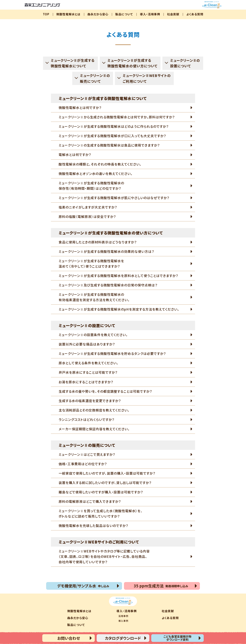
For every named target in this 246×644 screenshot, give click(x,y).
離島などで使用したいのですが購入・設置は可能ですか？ (101, 492)
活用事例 (123, 616)
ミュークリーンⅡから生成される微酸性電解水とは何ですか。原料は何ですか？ (117, 117)
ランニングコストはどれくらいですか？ (86, 419)
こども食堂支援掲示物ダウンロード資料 (177, 638)
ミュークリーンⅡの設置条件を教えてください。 (93, 335)
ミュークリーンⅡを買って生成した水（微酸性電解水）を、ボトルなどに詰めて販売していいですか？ (101, 513)
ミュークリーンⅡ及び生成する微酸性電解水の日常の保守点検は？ (108, 285)
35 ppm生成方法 (161, 586)
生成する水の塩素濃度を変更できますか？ (90, 401)
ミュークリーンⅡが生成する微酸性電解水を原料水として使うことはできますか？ (118, 276)
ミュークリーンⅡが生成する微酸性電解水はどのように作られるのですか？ (114, 126)
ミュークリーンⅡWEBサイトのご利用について (147, 78)
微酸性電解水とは (68, 14)
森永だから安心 (98, 14)
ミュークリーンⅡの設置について (185, 63)
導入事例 (123, 621)
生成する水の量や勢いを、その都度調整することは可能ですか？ (105, 391)
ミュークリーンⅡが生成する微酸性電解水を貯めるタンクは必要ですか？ (112, 353)
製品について (124, 14)
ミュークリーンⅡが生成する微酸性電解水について (73, 63)
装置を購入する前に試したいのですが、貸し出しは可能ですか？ (105, 483)
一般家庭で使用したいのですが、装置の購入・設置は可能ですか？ (107, 473)
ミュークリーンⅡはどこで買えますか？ (87, 454)
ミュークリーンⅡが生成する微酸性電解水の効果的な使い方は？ (106, 251)
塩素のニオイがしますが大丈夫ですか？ (88, 207)
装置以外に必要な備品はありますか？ (87, 344)
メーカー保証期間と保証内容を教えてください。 (94, 429)
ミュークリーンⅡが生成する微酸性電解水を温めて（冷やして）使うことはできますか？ (91, 263)
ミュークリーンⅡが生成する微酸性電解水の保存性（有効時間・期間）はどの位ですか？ (91, 186)
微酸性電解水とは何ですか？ (80, 108)
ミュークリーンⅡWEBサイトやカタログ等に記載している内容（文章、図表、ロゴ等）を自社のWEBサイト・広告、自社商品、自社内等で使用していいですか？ (104, 556)
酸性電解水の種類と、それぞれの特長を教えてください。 (100, 164)
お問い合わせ (69, 638)
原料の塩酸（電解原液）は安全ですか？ (87, 216)
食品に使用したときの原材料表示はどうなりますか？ (98, 242)
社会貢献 (173, 14)
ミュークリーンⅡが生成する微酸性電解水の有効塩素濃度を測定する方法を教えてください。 (94, 297)
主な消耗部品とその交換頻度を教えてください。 (94, 410)
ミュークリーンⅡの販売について (95, 78)
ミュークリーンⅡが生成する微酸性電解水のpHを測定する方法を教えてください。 (119, 309)
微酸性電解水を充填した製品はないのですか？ (93, 526)
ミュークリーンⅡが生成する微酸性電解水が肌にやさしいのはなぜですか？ (114, 198)
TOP (46, 14)
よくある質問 (195, 14)
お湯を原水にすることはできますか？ (86, 382)
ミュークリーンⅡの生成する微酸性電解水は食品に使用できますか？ (109, 145)
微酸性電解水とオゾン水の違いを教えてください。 (96, 174)
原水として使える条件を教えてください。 (89, 363)
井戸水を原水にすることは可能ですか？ (88, 372)
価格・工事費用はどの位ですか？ (83, 464)
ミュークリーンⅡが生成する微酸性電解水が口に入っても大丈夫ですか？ (112, 136)
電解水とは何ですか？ (75, 155)
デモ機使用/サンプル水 (83, 586)
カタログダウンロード (123, 638)
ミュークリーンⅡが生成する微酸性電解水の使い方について (133, 63)
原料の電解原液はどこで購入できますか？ (90, 501)
